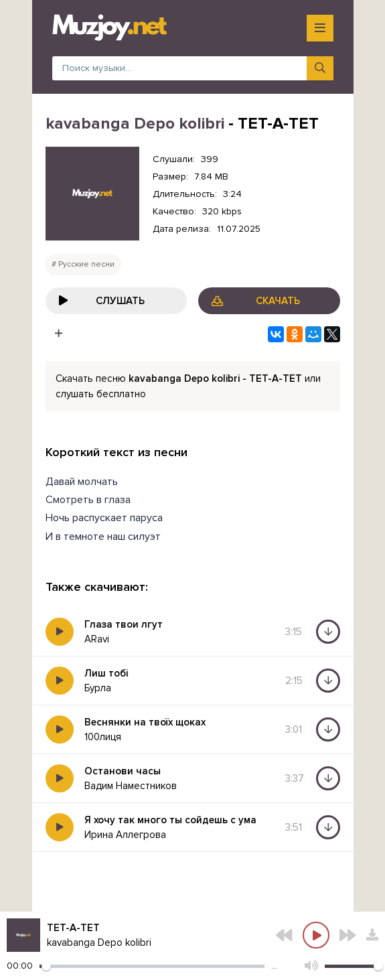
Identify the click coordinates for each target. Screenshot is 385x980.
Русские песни (86, 264)
